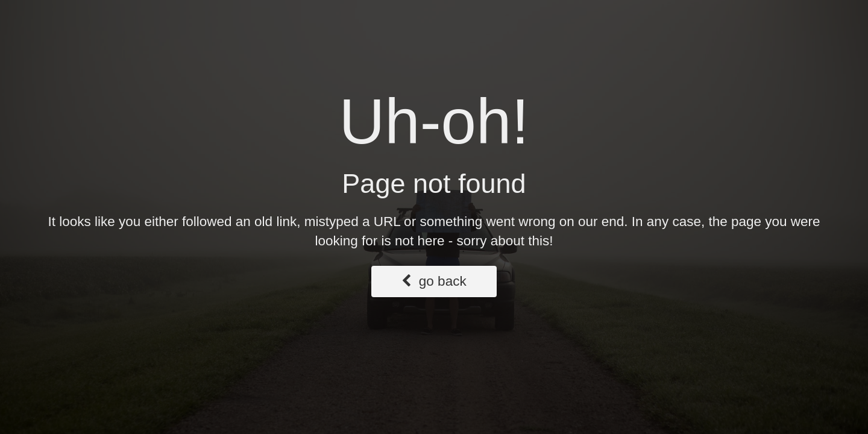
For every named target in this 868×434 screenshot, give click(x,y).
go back (434, 281)
